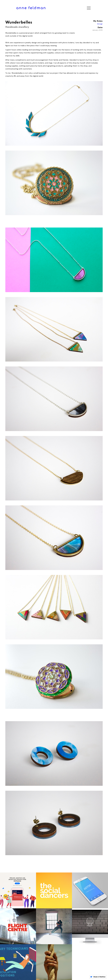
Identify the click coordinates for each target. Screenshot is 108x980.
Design (100, 24)
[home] (31, 8)
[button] (89, 8)
